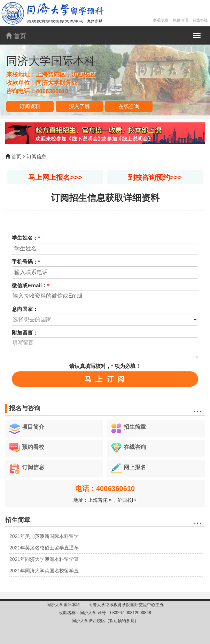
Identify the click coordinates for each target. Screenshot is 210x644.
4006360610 (52, 91)
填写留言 (105, 348)
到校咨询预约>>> (155, 177)
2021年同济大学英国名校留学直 (44, 571)
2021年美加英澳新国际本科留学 (44, 536)
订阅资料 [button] (30, 106)
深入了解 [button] (79, 106)
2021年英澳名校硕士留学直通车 (44, 548)
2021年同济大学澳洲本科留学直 (44, 559)
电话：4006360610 (105, 489)
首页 (16, 36)
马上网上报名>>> (55, 177)
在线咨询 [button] (129, 106)
